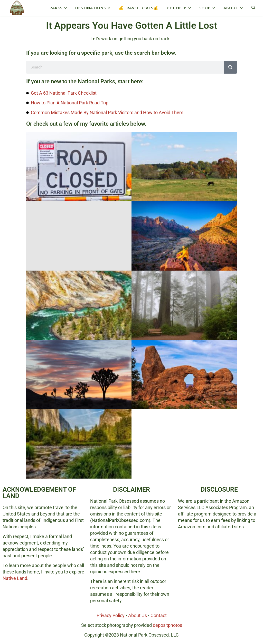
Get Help (177, 8)
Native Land (15, 578)
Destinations (91, 8)
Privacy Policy (111, 615)
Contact (159, 615)
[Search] (230, 67)
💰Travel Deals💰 (139, 8)
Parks (56, 8)
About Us (138, 615)
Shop (205, 8)
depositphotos (167, 625)
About (231, 8)
